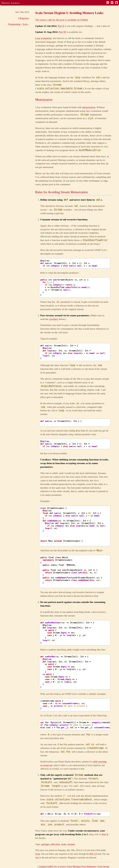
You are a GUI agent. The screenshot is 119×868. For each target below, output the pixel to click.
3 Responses (24, 18)
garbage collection (50, 844)
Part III (62, 32)
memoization (89, 107)
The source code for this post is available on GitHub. (62, 20)
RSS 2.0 (93, 854)
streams (71, 844)
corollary (54, 319)
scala (64, 844)
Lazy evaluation (43, 38)
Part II (61, 26)
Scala (25, 24)
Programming (14, 24)
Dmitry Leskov (11, 3)
